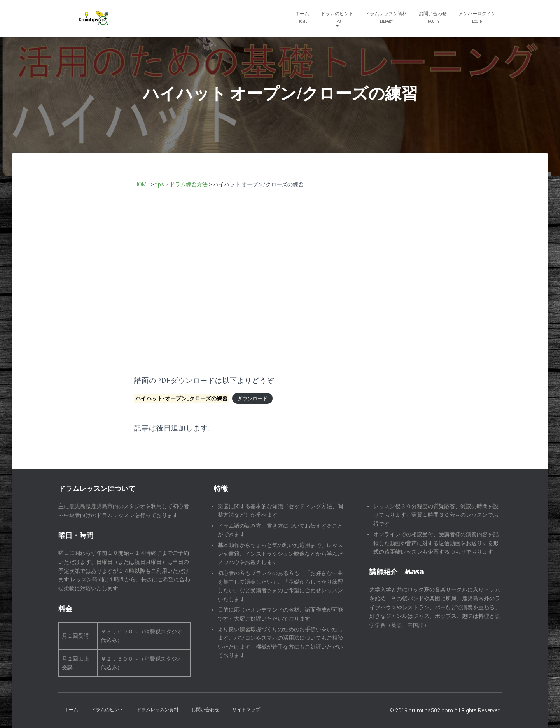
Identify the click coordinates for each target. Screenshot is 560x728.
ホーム (302, 18)
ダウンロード (252, 399)
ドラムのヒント (337, 19)
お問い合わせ (433, 18)
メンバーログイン (477, 18)
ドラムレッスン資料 (386, 18)
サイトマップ (246, 710)
